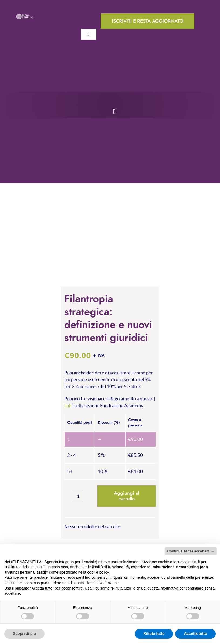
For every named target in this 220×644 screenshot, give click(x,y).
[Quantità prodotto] (78, 496)
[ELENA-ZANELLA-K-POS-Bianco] (25, 16)
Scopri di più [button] (24, 633)
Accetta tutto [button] (195, 633)
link (68, 406)
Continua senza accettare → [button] (191, 551)
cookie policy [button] (98, 572)
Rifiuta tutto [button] (154, 633)
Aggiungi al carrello (126, 496)
